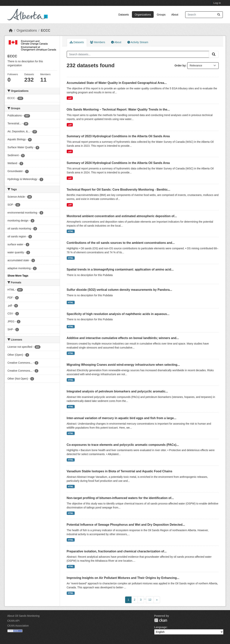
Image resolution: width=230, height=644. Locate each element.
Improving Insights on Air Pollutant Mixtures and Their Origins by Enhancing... (123, 578)
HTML (71, 231)
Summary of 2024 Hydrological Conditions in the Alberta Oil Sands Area (118, 163)
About (175, 15)
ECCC (46, 30)
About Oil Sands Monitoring (23, 616)
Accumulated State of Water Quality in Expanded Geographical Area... (117, 83)
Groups (161, 15)
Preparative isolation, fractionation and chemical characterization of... (117, 551)
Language (160, 627)
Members (98, 42)
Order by (180, 65)
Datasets (124, 15)
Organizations (143, 15)
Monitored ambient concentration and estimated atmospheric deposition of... (122, 216)
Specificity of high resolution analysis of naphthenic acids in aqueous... (118, 314)
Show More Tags (18, 276)
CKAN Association (18, 626)
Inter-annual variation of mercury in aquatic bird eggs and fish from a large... (122, 418)
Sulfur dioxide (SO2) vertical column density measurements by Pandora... (119, 290)
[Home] (11, 30)
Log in (217, 3)
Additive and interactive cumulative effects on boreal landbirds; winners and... (123, 338)
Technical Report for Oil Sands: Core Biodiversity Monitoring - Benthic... (118, 190)
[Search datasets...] (204, 15)
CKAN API (14, 621)
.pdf (70, 98)
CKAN (161, 620)
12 (150, 600)
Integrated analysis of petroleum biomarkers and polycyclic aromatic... (117, 391)
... (145, 598)
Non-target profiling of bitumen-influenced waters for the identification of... (120, 498)
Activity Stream (138, 42)
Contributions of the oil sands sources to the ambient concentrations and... (121, 243)
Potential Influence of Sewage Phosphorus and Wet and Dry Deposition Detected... (126, 525)
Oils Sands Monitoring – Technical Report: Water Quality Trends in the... (118, 110)
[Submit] (219, 15)
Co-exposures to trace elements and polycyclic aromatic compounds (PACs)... (123, 445)
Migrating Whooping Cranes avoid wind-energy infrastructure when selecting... (123, 365)
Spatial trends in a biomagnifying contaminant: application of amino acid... (120, 269)
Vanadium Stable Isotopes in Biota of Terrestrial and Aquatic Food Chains (120, 471)
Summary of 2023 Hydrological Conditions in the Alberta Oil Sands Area (118, 136)
